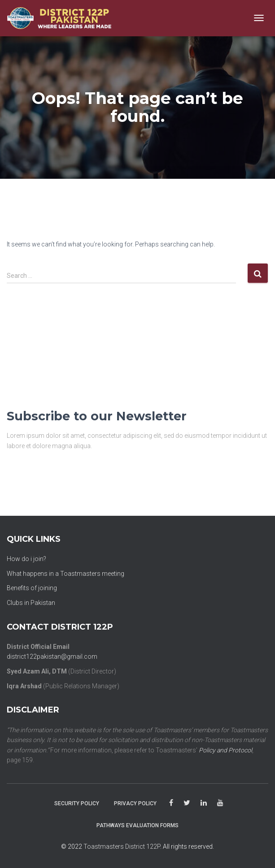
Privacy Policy (135, 803)
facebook (171, 803)
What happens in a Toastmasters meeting (65, 574)
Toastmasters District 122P (122, 846)
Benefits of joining (32, 588)
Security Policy (77, 803)
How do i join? (26, 559)
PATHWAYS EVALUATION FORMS (137, 825)
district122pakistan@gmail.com (52, 656)
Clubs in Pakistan (31, 603)
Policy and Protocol (225, 750)
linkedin (204, 803)
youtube (220, 803)
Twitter (187, 803)
